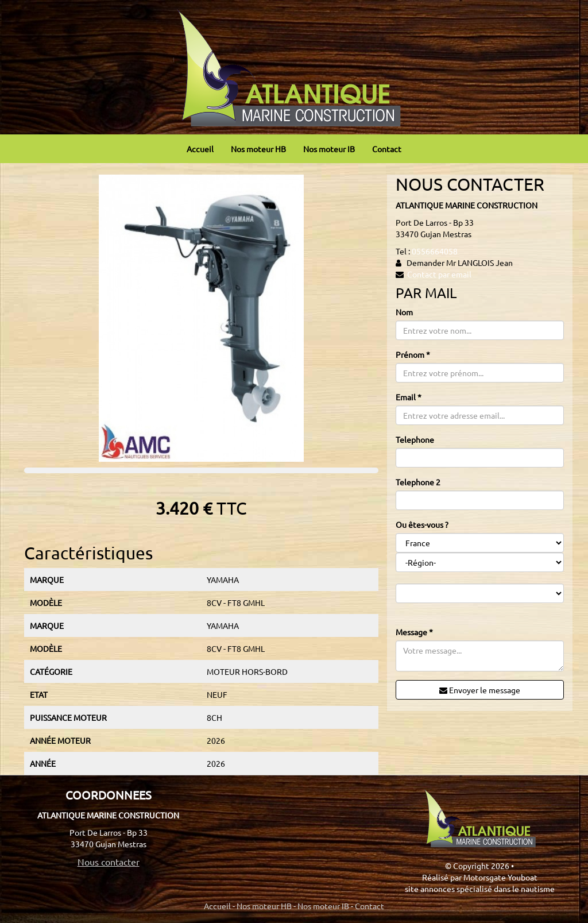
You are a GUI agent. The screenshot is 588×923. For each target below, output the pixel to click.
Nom (404, 312)
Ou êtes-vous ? (422, 524)
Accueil (200, 149)
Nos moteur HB (258, 149)
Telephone (415, 439)
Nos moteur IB (329, 149)
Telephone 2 (418, 482)
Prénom (413, 354)
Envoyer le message (480, 690)
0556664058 (435, 251)
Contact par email (439, 274)
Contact (387, 149)
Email (409, 397)
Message (414, 632)
